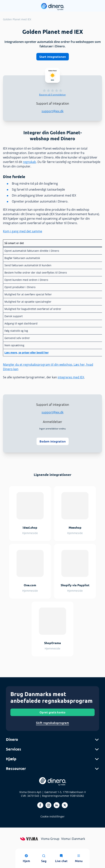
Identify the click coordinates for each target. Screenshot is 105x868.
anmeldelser (53, 95)
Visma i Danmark (73, 839)
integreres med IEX (71, 377)
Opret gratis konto (53, 712)
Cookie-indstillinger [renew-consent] (53, 816)
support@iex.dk (53, 111)
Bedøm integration (53, 441)
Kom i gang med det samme (23, 231)
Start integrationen (53, 57)
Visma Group (50, 839)
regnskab (29, 162)
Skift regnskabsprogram (53, 723)
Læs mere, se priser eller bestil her (27, 353)
